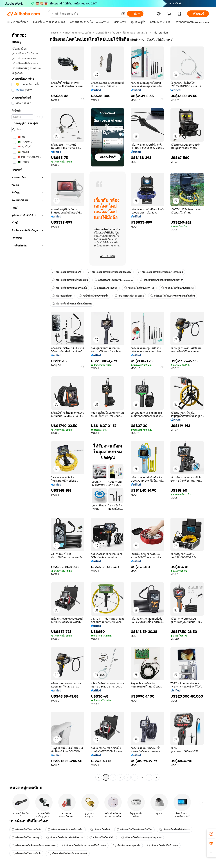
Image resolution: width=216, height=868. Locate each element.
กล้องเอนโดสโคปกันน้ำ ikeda (163, 845)
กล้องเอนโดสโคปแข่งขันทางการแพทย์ (68, 853)
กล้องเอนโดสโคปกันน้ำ (102, 838)
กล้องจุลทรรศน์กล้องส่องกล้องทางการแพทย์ (34, 845)
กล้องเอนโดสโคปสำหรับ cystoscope (114, 280)
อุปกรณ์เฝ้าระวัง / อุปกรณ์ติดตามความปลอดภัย (122, 33)
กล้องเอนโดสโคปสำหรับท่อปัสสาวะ (64, 838)
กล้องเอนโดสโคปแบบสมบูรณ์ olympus (141, 838)
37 (149, 777)
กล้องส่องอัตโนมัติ (62, 296)
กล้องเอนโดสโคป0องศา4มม (139, 288)
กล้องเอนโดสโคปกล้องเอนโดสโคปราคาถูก (161, 280)
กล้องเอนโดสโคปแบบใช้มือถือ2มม (70, 280)
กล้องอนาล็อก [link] (160, 33)
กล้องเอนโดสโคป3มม (105, 288)
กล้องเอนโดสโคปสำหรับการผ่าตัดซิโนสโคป (173, 296)
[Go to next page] (156, 777)
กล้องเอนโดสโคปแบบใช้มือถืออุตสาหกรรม (110, 272)
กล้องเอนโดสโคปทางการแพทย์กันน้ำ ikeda (84, 845)
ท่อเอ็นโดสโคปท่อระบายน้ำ (94, 296)
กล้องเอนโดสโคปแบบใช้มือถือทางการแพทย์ (160, 272)
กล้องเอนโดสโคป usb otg (26, 838)
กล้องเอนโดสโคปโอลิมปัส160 (175, 830)
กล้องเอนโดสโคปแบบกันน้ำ (26, 853)
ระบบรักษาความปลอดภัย (77, 33)
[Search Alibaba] (85, 14)
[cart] (170, 14)
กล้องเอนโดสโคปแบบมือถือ (67, 272)
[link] (211, 834)
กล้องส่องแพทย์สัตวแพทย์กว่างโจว (66, 830)
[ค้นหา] (135, 14)
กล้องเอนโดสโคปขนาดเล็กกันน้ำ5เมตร (72, 304)
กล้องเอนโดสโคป (100, 830)
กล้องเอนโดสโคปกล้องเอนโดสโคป (134, 830)
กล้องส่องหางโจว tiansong (129, 296)
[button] (123, 14)
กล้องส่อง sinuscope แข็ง (127, 845)
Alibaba (54, 33)
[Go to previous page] (99, 777)
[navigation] (27, 405)
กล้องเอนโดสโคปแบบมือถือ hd (177, 288)
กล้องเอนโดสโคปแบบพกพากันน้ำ (69, 288)
